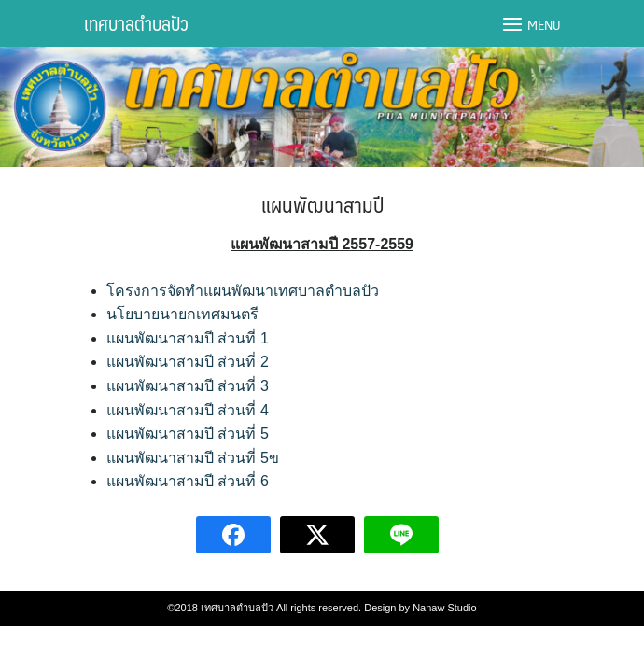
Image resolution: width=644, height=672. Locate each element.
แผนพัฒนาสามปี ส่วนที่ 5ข (193, 458)
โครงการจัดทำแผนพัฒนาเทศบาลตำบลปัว (243, 291)
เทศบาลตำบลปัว (136, 23)
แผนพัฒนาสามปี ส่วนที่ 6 (188, 481)
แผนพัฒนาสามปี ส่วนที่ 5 (188, 434)
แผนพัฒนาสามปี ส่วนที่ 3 (188, 386)
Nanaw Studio (445, 608)
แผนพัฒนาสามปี (322, 204)
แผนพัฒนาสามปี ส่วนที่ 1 (188, 338)
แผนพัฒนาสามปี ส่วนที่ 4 (188, 410)
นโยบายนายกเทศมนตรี (182, 314)
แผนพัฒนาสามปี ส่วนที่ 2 (188, 362)
